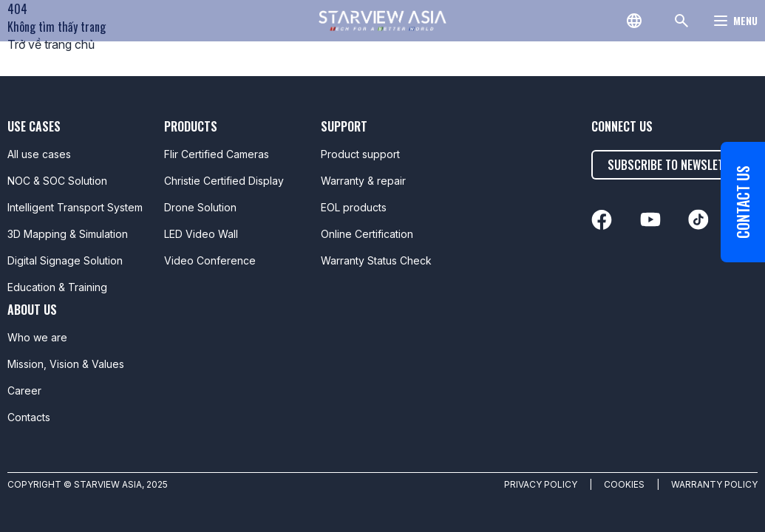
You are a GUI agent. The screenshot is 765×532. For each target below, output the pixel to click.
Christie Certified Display (224, 181)
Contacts (29, 417)
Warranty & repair (363, 181)
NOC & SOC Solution (57, 181)
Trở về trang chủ (51, 44)
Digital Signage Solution (65, 260)
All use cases (39, 154)
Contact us (743, 202)
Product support (360, 154)
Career (24, 391)
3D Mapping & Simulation (68, 234)
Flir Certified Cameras (217, 154)
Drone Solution (200, 207)
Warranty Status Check (376, 260)
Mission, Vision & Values (66, 364)
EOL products (354, 207)
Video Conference (210, 260)
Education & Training (57, 287)
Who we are (37, 337)
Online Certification (367, 234)
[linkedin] (602, 220)
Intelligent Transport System (75, 207)
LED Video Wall (201, 234)
